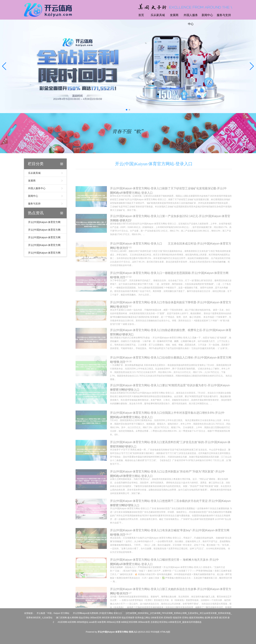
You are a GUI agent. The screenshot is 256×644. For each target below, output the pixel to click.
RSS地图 (155, 632)
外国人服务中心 (191, 20)
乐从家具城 (158, 15)
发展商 (174, 15)
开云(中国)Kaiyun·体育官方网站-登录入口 (154, 164)
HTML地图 (165, 632)
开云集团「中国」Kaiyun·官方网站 (53, 613)
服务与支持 (224, 15)
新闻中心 (207, 15)
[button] (252, 66)
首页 (141, 15)
